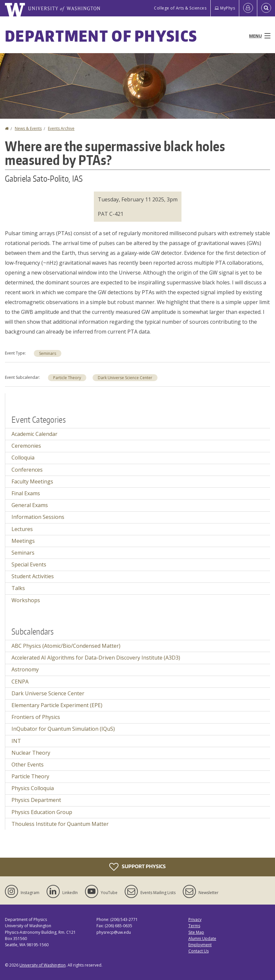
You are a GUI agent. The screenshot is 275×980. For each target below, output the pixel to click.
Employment (200, 945)
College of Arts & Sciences (180, 8)
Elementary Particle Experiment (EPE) (57, 705)
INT (16, 741)
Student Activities (33, 576)
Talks (18, 588)
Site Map (196, 932)
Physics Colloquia (33, 788)
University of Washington (42, 965)
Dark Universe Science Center (125, 378)
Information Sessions (38, 517)
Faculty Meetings (32, 481)
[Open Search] (266, 8)
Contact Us (199, 951)
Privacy (195, 919)
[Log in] (248, 8)
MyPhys (225, 8)
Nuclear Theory (31, 753)
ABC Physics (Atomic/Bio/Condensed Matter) (66, 646)
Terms (194, 926)
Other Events (28, 765)
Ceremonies (26, 446)
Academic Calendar (34, 434)
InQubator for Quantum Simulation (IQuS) (63, 729)
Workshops (26, 600)
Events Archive (61, 128)
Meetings (23, 541)
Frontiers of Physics (36, 717)
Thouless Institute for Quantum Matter (60, 824)
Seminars (48, 353)
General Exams (30, 505)
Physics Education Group (42, 812)
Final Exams (26, 493)
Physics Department (36, 800)
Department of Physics (101, 36)
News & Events (28, 128)
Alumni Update (202, 939)
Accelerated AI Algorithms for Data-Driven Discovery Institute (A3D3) (96, 658)
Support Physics (137, 867)
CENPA (20, 682)
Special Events (29, 564)
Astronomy (25, 669)
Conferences (27, 470)
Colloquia (23, 458)
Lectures (22, 529)
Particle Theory (67, 378)
